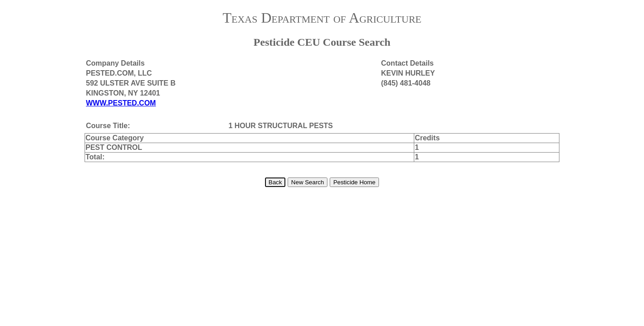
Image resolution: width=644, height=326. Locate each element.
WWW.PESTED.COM (121, 103)
